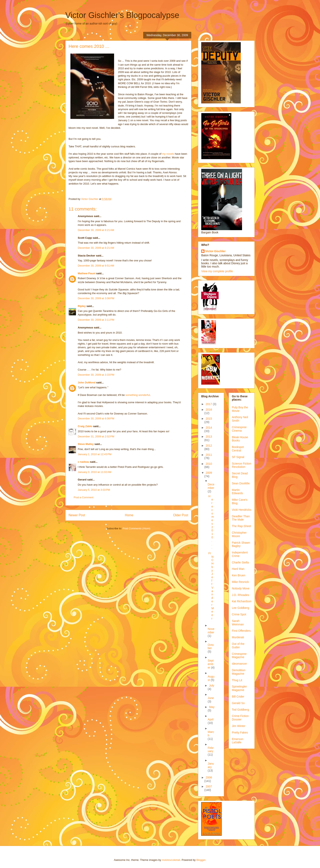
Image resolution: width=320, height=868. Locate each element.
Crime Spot (239, 614)
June (211, 698)
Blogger (201, 860)
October (211, 647)
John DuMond (87, 382)
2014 (209, 428)
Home (129, 515)
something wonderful (138, 395)
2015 (209, 419)
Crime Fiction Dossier (240, 718)
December (211, 486)
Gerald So (238, 703)
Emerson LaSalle (238, 741)
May (212, 707)
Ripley (82, 306)
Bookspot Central (238, 449)
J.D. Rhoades (241, 595)
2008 (209, 777)
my (164, 154)
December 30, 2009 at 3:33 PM (96, 375)
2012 (209, 446)
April (211, 719)
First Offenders (241, 631)
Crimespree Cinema (239, 429)
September (211, 664)
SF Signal (238, 457)
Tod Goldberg (240, 710)
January (211, 765)
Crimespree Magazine (239, 656)
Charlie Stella (240, 562)
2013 (209, 437)
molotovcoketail (171, 860)
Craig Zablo (85, 426)
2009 (209, 473)
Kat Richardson (242, 601)
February (211, 750)
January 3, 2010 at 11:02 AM (94, 472)
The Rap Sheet (241, 526)
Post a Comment (84, 497)
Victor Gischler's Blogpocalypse (122, 15)
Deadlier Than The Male (241, 518)
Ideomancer (239, 664)
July (212, 685)
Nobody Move (241, 588)
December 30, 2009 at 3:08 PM (96, 298)
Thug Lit (237, 680)
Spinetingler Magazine (239, 688)
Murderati (238, 637)
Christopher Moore (239, 534)
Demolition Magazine (239, 672)
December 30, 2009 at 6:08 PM (96, 418)
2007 (209, 786)
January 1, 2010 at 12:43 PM (95, 454)
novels (170, 154)
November (211, 631)
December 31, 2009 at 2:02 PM (96, 436)
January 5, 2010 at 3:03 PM (94, 490)
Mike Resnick (240, 582)
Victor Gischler (215, 251)
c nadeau (83, 462)
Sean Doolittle (241, 483)
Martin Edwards (237, 492)
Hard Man (238, 569)
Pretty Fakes (240, 732)
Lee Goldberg (241, 608)
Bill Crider (238, 697)
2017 (209, 404)
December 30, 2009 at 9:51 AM (96, 266)
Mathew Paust (87, 273)
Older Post (181, 515)
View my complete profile (217, 271)
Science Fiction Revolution (242, 465)
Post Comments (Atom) (136, 528)
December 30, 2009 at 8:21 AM (96, 230)
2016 (209, 410)
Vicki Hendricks (242, 510)
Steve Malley (86, 444)
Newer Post (77, 515)
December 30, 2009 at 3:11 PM (96, 320)
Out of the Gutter (238, 646)
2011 (209, 455)
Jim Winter (239, 726)
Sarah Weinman (238, 623)
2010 (209, 464)
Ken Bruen (239, 575)
